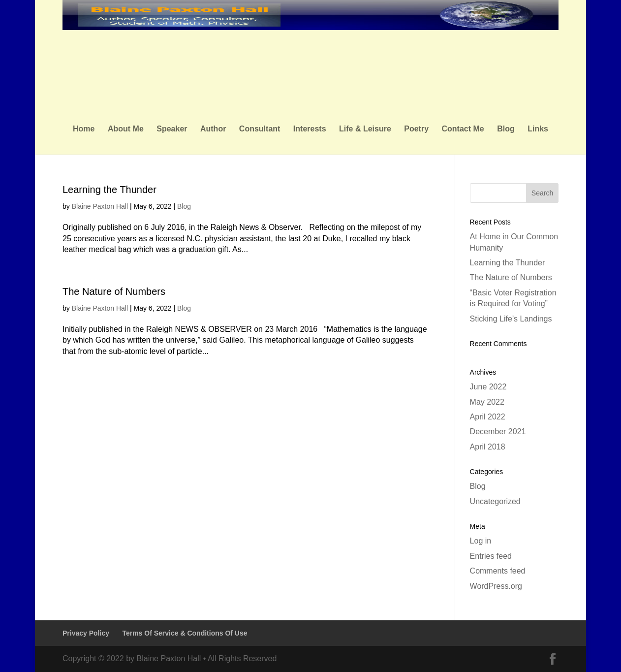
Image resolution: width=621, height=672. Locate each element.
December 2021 (498, 432)
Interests (310, 129)
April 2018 (488, 447)
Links (538, 129)
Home (84, 129)
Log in (481, 541)
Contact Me (463, 129)
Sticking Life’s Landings (511, 319)
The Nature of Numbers (114, 291)
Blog (506, 129)
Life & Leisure (365, 129)
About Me (126, 129)
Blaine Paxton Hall (100, 206)
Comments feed (498, 571)
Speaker (172, 129)
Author (213, 129)
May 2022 (487, 402)
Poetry (416, 129)
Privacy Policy (86, 633)
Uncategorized (495, 501)
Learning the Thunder (109, 190)
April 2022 (488, 417)
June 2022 (488, 387)
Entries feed (491, 556)
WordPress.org (496, 586)
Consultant (260, 129)
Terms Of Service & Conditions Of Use (185, 633)
